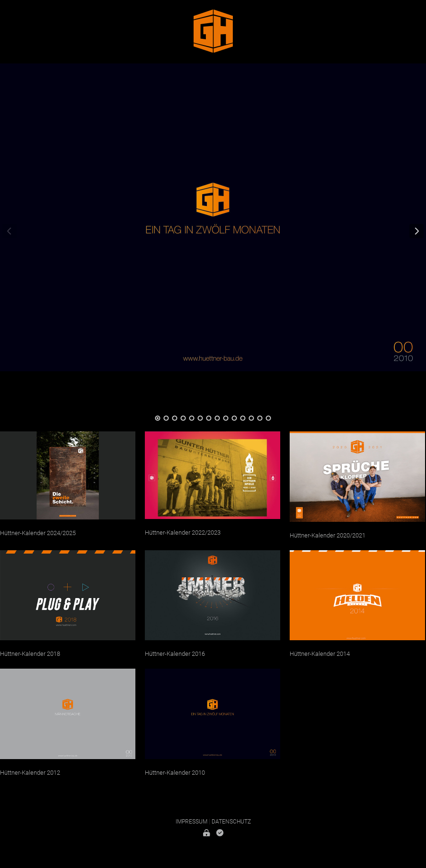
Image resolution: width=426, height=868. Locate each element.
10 (234, 418)
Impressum (191, 822)
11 (243, 418)
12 (251, 418)
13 (260, 418)
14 (268, 418)
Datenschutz (231, 822)
